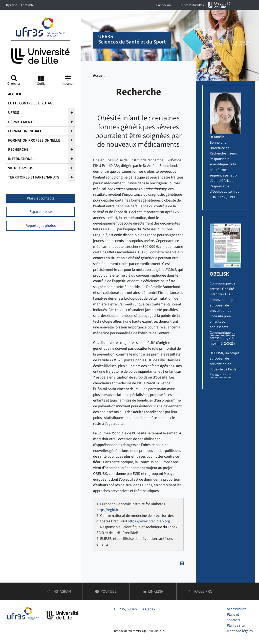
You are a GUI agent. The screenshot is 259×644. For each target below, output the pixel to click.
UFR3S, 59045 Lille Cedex (135, 609)
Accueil (99, 75)
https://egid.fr (107, 510)
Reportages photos (41, 226)
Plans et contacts (40, 198)
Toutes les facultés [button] (191, 5)
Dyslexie (12, 5)
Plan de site (236, 625)
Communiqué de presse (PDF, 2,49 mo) (222, 338)
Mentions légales (240, 631)
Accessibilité (237, 609)
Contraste (27, 5)
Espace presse (41, 212)
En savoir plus (220, 375)
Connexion (164, 5)
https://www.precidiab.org (149, 521)
